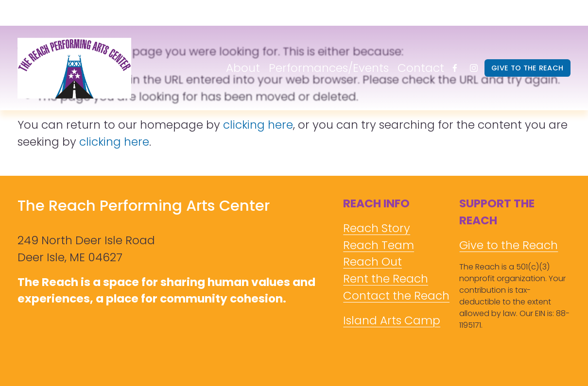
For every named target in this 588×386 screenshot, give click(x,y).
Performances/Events (329, 68)
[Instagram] (474, 68)
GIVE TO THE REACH (527, 68)
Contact (421, 68)
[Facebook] (455, 68)
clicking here (258, 125)
